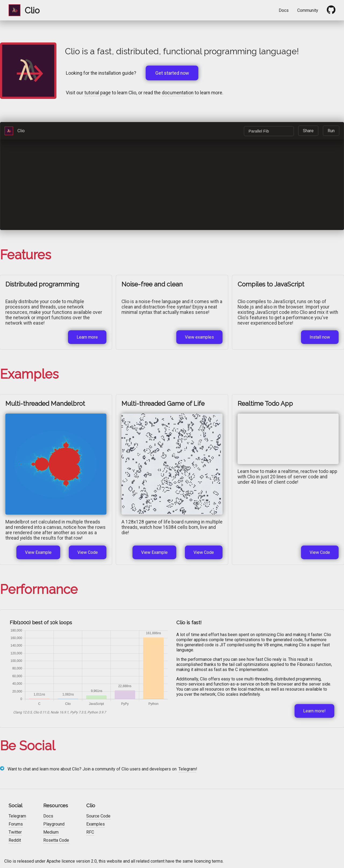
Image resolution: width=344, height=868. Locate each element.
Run (331, 131)
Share (308, 131)
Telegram (187, 769)
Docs (284, 10)
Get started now (172, 73)
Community (308, 10)
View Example (38, 552)
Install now (320, 337)
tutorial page (98, 93)
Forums (16, 824)
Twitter (15, 832)
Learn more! (314, 711)
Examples (96, 824)
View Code (88, 552)
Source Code (98, 816)
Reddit (15, 840)
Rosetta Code (56, 840)
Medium (51, 832)
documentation (178, 93)
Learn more (87, 337)
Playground (54, 824)
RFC (90, 832)
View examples (199, 337)
